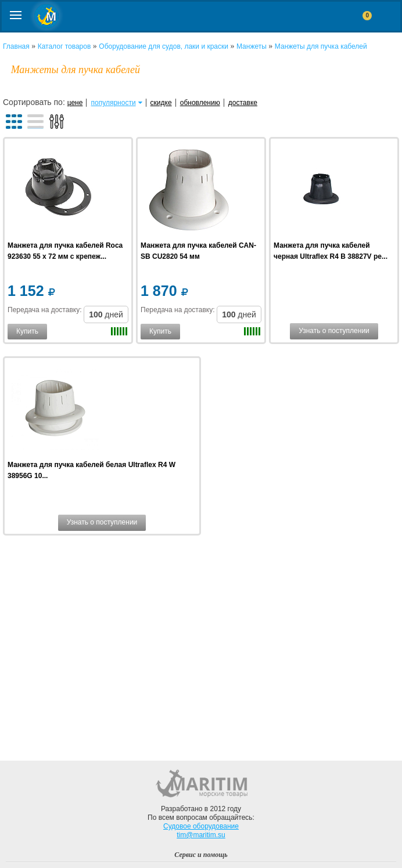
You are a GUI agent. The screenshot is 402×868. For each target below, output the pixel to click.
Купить (27, 331)
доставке (243, 103)
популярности (114, 103)
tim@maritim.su (201, 835)
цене (75, 103)
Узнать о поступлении (334, 331)
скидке (161, 103)
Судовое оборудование (201, 826)
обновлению (200, 103)
